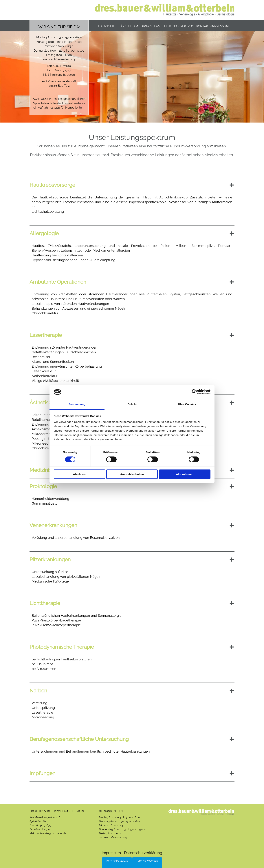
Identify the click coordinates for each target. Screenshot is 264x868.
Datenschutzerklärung (143, 853)
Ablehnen (79, 474)
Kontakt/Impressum (212, 26)
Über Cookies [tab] (187, 404)
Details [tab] (132, 404)
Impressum (111, 853)
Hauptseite (107, 26)
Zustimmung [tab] (77, 404)
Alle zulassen (185, 474)
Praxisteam (151, 26)
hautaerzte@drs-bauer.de (51, 833)
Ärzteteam (129, 26)
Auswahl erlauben (132, 474)
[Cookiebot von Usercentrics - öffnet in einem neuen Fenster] (194, 392)
